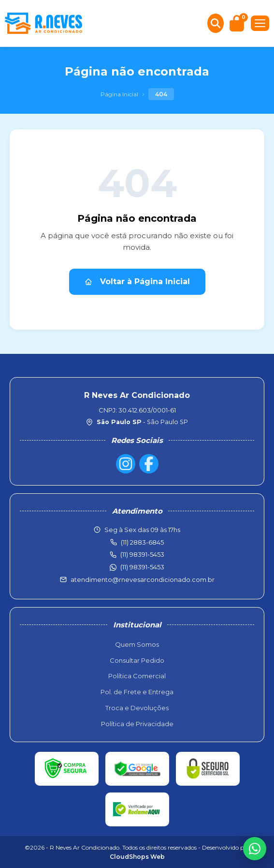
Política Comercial (137, 676)
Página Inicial (119, 94)
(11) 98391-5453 (142, 567)
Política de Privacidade (137, 724)
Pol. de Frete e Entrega (137, 692)
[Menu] (260, 23)
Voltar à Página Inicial (137, 282)
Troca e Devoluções (137, 708)
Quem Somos (137, 644)
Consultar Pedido (137, 660)
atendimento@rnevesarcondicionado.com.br (143, 579)
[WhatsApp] (255, 849)
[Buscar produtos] (216, 23)
